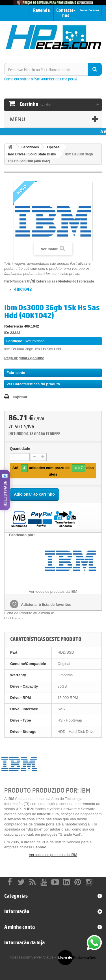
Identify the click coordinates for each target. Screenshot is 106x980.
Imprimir (20, 397)
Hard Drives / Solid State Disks (31, 154)
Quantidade (20, 449)
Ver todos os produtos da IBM (53, 855)
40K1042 (23, 289)
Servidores (30, 147)
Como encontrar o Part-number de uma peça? (41, 79)
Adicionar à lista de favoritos (46, 605)
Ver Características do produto (33, 384)
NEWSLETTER (5, 494)
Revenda (41, 10)
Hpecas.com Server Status (32, 957)
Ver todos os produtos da (53, 591)
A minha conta (20, 927)
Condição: (15, 341)
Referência (14, 326)
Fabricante (16, 373)
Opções (53, 147)
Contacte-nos (66, 13)
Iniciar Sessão (90, 10)
